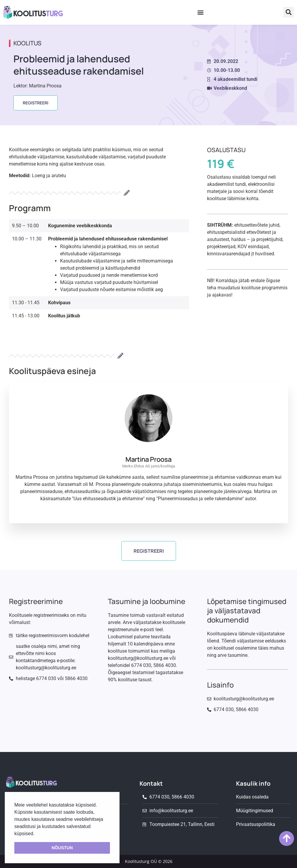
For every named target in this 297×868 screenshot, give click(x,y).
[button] (200, 12)
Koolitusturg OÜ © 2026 (149, 861)
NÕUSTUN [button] (62, 848)
